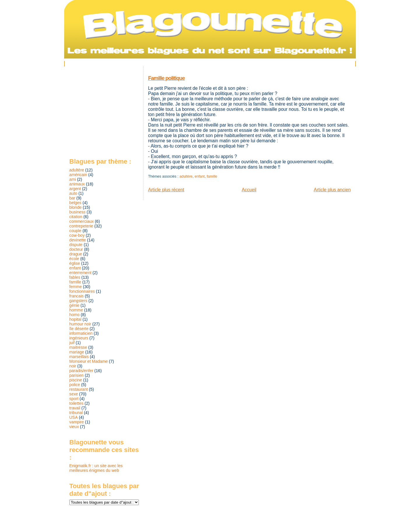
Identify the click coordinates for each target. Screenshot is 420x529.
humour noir (80, 324)
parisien (77, 375)
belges (75, 203)
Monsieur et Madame (89, 361)
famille (212, 176)
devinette (78, 240)
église (75, 263)
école (74, 259)
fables (75, 277)
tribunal (76, 413)
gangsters (78, 301)
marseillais (79, 357)
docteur (76, 249)
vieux (74, 427)
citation (76, 217)
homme (76, 310)
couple (75, 231)
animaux (77, 184)
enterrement (80, 273)
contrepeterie (81, 226)
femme (76, 287)
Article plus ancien (332, 190)
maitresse (78, 347)
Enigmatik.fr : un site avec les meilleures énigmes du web (96, 468)
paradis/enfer (81, 371)
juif (72, 343)
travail (75, 408)
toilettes (76, 403)
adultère (186, 176)
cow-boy (77, 235)
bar (72, 198)
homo (75, 315)
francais (77, 296)
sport (74, 399)
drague (76, 254)
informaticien (81, 333)
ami (73, 179)
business (78, 212)
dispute (76, 245)
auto (73, 193)
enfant (200, 176)
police (75, 385)
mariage (77, 352)
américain (78, 175)
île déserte (79, 329)
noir (73, 366)
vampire (77, 422)
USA (74, 417)
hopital (75, 319)
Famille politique (167, 78)
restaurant (79, 389)
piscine (76, 380)
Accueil (249, 190)
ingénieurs (79, 338)
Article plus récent (166, 190)
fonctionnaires (82, 291)
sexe (74, 394)
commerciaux (82, 221)
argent (75, 189)
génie (74, 305)
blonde (76, 207)
